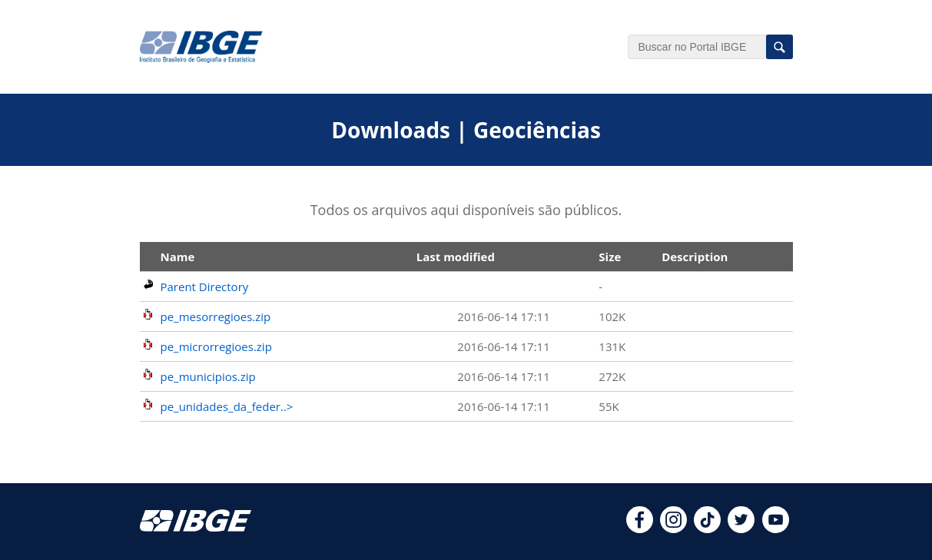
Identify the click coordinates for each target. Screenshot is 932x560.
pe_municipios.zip (208, 376)
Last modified (456, 257)
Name (178, 257)
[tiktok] (707, 529)
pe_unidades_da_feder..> (227, 406)
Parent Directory (205, 287)
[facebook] (640, 529)
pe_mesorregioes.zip (216, 316)
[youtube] (776, 529)
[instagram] (673, 529)
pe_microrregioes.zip (216, 346)
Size (610, 257)
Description (695, 257)
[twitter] (741, 529)
